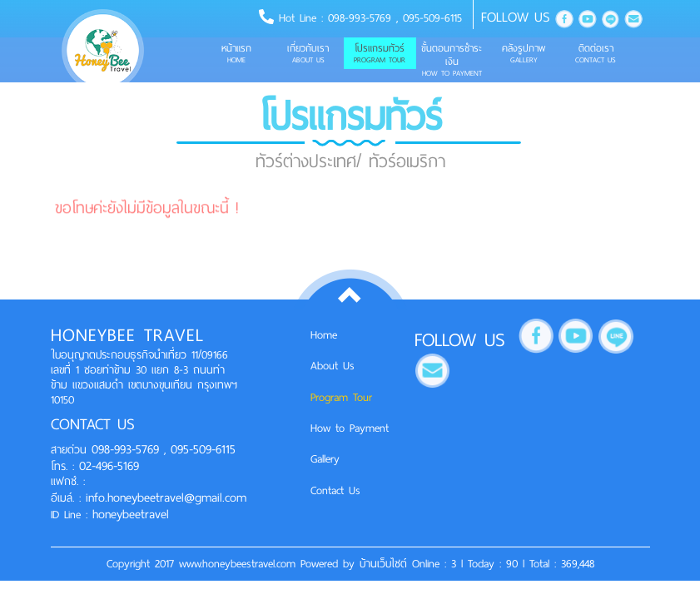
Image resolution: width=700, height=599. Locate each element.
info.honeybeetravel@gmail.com (166, 498)
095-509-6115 (432, 18)
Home (324, 335)
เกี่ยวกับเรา (308, 53)
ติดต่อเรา (595, 53)
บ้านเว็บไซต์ (386, 564)
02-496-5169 (107, 466)
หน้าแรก (236, 53)
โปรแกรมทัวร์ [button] (380, 53)
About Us (333, 366)
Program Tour (341, 397)
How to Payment (350, 428)
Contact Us (335, 490)
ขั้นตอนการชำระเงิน (452, 60)
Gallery (325, 459)
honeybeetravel (131, 514)
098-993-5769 (362, 18)
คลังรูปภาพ (524, 53)
